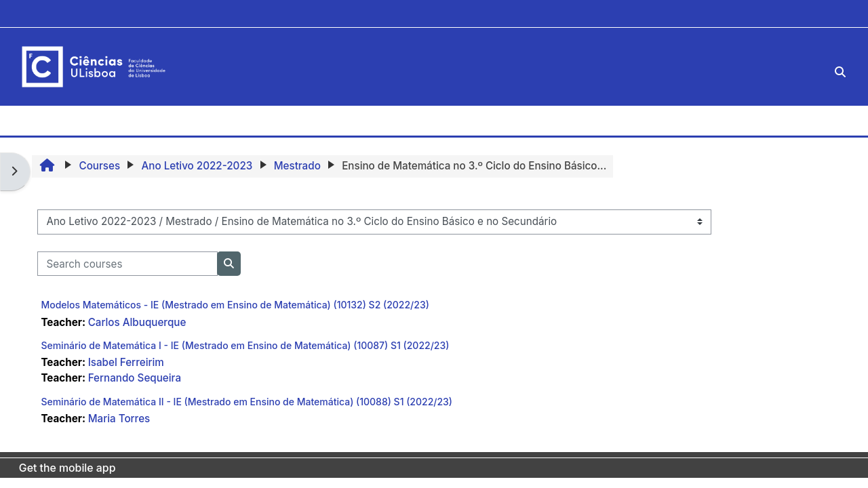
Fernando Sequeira (135, 378)
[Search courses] (127, 264)
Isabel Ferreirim (126, 362)
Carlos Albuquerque (137, 322)
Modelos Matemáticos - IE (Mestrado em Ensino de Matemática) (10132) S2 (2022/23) (235, 305)
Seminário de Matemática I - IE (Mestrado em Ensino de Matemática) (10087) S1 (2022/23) (245, 345)
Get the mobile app (67, 468)
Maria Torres (119, 419)
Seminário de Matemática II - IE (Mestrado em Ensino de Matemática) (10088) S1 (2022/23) (246, 402)
